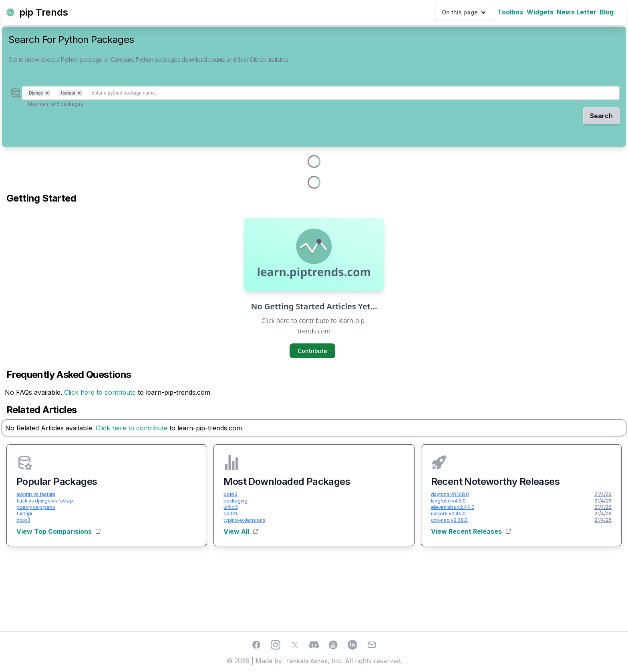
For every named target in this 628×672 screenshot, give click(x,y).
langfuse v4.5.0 (449, 501)
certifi (230, 514)
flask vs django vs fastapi (45, 501)
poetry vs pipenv (36, 507)
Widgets (540, 12)
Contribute (312, 351)
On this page (465, 12)
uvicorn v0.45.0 (449, 514)
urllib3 (230, 507)
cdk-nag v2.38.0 (450, 520)
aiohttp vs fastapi (36, 494)
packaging (235, 501)
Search (601, 116)
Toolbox (510, 12)
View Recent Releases (471, 531)
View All (241, 531)
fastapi (24, 514)
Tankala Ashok (307, 661)
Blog (607, 12)
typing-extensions (244, 520)
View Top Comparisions (58, 531)
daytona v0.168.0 (450, 494)
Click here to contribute (100, 392)
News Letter (577, 12)
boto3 (23, 520)
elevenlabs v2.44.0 (453, 507)
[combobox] (321, 93)
